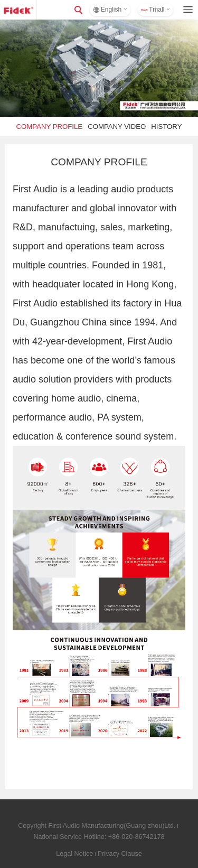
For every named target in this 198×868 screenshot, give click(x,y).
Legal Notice (74, 854)
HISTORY (166, 127)
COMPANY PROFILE (50, 127)
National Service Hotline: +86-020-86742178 (99, 837)
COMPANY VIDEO (117, 127)
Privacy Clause (120, 854)
